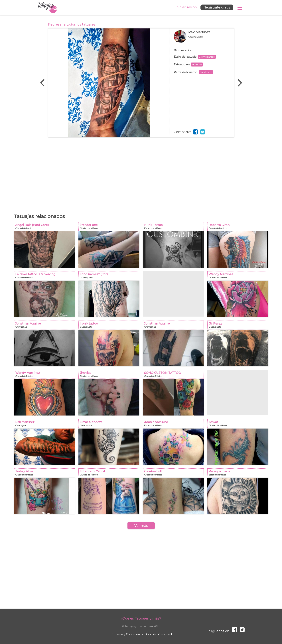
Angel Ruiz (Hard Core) (45, 228)
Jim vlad (110, 375)
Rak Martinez (202, 38)
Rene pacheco (239, 474)
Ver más (141, 526)
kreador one (110, 228)
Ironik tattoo (110, 326)
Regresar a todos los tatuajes (72, 24)
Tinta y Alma (45, 474)
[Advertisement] (141, 174)
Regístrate (217, 7)
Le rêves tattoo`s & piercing (45, 277)
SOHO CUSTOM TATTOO (174, 375)
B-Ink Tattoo (174, 228)
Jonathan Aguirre (45, 326)
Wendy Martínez (239, 277)
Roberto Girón (239, 228)
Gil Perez (239, 326)
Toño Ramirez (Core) (110, 277)
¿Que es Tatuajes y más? (141, 618)
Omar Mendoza (110, 425)
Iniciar (186, 7)
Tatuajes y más (48, 8)
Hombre (197, 65)
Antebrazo (206, 72)
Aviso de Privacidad (159, 634)
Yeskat (239, 425)
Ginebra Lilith (174, 474)
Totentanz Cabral (110, 474)
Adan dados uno (174, 425)
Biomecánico (207, 57)
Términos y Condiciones (127, 634)
